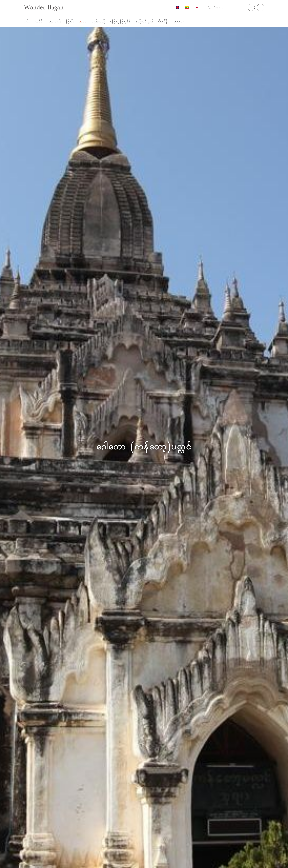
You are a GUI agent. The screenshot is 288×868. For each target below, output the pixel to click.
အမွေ (83, 22)
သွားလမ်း (55, 22)
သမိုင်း (39, 22)
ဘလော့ (179, 22)
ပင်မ (27, 22)
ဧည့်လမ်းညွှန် (144, 22)
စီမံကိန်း (163, 22)
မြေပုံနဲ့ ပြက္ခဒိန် (120, 22)
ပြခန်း (70, 22)
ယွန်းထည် (98, 22)
